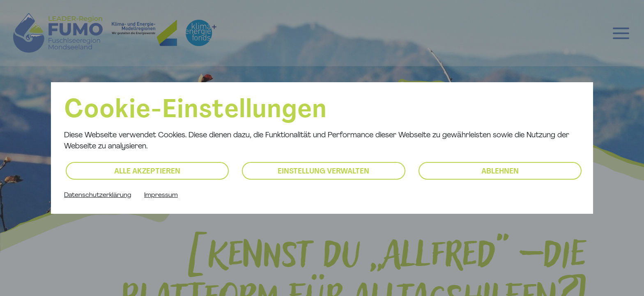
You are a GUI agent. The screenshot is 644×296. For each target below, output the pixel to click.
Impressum (161, 195)
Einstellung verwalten (323, 172)
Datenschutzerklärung (98, 195)
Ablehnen (500, 172)
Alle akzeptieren (147, 172)
